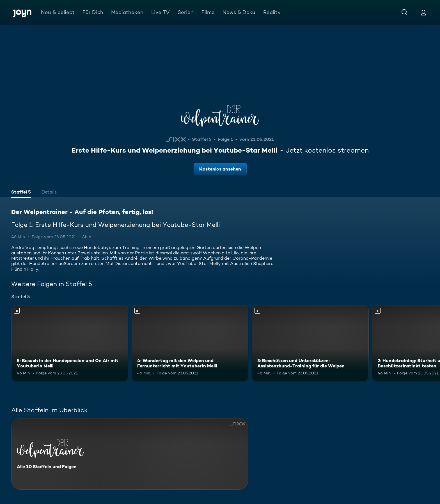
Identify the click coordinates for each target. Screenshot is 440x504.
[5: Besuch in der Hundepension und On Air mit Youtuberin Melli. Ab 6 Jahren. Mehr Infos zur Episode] (70, 343)
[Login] (423, 12)
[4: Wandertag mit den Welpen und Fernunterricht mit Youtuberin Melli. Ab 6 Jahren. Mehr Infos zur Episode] (190, 343)
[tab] (21, 193)
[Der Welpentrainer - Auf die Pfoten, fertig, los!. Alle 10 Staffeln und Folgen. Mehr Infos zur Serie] (130, 454)
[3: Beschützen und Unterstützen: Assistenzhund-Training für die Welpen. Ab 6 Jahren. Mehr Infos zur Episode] (310, 343)
